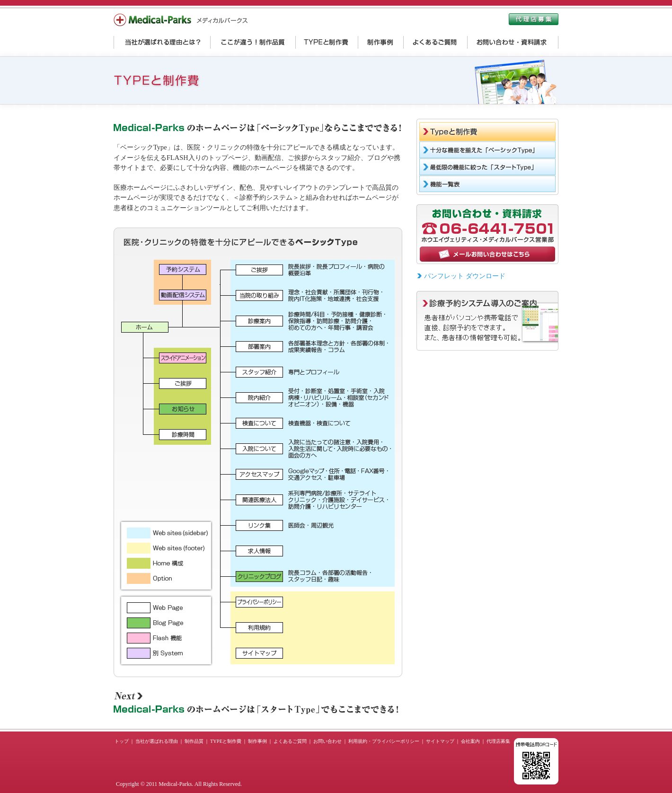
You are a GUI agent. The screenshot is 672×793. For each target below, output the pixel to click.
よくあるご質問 (290, 741)
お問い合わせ (327, 741)
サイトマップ (440, 741)
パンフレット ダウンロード (465, 276)
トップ (122, 741)
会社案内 (470, 741)
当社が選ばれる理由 (157, 741)
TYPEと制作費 (226, 741)
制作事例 (257, 741)
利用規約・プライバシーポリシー (384, 741)
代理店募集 (498, 741)
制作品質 (194, 741)
